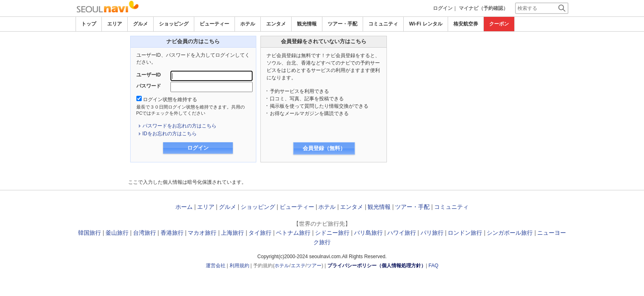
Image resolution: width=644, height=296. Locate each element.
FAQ (433, 266)
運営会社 (216, 266)
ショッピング (174, 24)
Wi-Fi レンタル (426, 24)
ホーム (184, 207)
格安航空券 (466, 24)
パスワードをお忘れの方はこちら (179, 126)
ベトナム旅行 (293, 233)
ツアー (314, 266)
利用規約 (239, 266)
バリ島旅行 (368, 233)
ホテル (248, 24)
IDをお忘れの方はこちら (170, 134)
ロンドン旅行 (465, 233)
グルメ (140, 24)
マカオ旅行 (202, 233)
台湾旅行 (145, 233)
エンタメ (276, 24)
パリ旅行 (432, 233)
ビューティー (214, 24)
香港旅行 (172, 233)
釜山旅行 (117, 233)
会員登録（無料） (324, 148)
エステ (298, 266)
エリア (115, 24)
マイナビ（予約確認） (483, 8)
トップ (89, 24)
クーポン (499, 24)
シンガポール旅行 (510, 233)
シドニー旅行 (332, 233)
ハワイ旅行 (402, 233)
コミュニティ (383, 24)
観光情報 (307, 24)
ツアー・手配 (343, 24)
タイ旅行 (260, 233)
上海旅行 (232, 233)
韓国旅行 (90, 233)
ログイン (443, 8)
